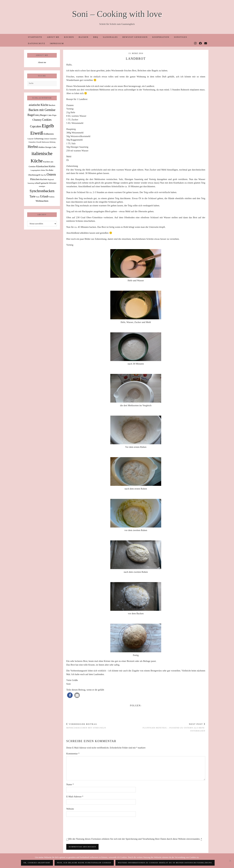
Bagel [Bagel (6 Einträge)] (31, 115)
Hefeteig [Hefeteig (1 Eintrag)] (53, 142)
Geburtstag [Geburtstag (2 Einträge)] (39, 139)
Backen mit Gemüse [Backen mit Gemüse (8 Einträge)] (42, 110)
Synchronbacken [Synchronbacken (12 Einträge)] (42, 191)
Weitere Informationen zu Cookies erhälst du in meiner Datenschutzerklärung (165, 863)
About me (53, 37)
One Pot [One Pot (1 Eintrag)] (43, 175)
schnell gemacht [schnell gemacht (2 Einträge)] (41, 183)
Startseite (35, 37)
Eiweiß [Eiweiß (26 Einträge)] (37, 133)
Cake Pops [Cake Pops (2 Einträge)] (52, 115)
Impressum (57, 43)
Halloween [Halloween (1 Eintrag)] (45, 142)
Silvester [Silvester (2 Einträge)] (53, 183)
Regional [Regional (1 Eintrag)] (51, 179)
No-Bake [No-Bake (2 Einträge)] (50, 170)
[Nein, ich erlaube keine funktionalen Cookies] (230, 861)
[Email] (206, 43)
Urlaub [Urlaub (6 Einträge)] (44, 196)
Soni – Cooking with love (117, 14)
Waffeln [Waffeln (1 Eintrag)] (52, 197)
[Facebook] (201, 43)
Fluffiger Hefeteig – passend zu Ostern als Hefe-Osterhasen (170, 727)
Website (70, 809)
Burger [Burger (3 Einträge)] (43, 115)
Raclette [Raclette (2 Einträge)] (44, 179)
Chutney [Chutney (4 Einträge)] (37, 120)
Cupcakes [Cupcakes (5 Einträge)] (36, 126)
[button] (70, 695)
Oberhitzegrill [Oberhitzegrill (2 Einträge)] (34, 175)
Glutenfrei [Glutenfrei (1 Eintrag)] (53, 139)
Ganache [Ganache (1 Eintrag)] (30, 139)
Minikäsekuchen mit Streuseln (86, 726)
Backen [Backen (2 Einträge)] (52, 105)
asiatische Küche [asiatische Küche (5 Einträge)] (39, 105)
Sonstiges (181, 37)
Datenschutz (37, 43)
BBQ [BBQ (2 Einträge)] (37, 115)
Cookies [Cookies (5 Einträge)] (47, 120)
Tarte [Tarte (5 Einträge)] (33, 196)
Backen (84, 37)
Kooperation (161, 37)
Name (70, 784)
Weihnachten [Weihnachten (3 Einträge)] (42, 201)
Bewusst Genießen (135, 37)
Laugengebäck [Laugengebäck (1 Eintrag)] (36, 170)
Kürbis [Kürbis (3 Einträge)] (52, 166)
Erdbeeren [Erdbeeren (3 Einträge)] (49, 134)
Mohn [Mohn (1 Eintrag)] (43, 170)
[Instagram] (195, 43)
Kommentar (73, 754)
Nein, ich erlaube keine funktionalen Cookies (84, 863)
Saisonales (110, 37)
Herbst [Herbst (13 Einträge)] (33, 147)
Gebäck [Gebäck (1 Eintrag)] (46, 139)
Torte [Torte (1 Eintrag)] (38, 197)
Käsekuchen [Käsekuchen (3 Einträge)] (42, 166)
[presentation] (90, 827)
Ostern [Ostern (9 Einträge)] (51, 174)
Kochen (69, 37)
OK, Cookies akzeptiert (37, 863)
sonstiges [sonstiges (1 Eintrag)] (42, 186)
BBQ (96, 37)
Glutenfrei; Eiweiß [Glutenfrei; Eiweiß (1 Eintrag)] (35, 142)
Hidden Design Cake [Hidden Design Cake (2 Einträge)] (47, 147)
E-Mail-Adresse (75, 797)
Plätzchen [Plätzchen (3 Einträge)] (35, 179)
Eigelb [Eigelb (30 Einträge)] (48, 126)
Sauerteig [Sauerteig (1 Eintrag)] (31, 183)
